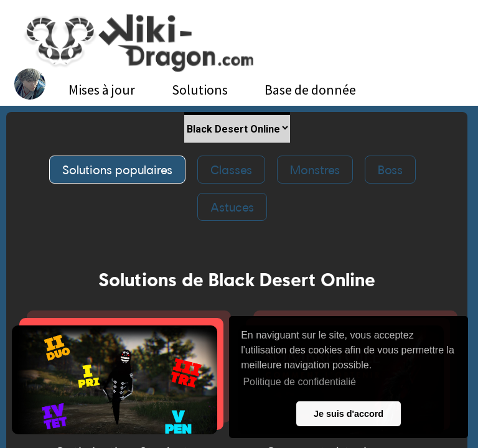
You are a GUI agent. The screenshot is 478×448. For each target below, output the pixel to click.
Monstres (315, 170)
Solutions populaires (117, 170)
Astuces (232, 207)
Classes (231, 170)
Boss (390, 170)
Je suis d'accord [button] (349, 414)
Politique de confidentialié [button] (299, 382)
